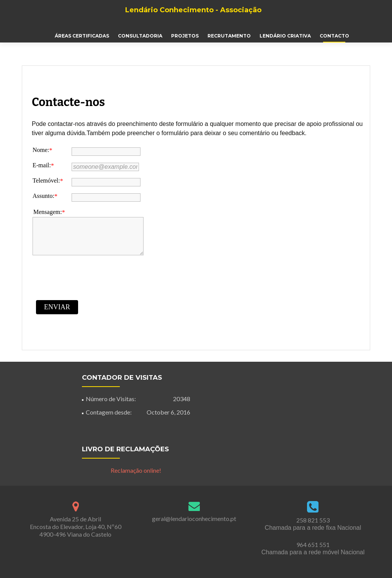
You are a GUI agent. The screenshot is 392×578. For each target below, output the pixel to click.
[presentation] (91, 277)
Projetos (185, 36)
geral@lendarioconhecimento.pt (194, 518)
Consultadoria (140, 36)
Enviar (57, 307)
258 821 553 (313, 520)
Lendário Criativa (285, 36)
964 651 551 (313, 545)
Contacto (334, 36)
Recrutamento (229, 36)
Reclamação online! (136, 470)
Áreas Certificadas (82, 36)
